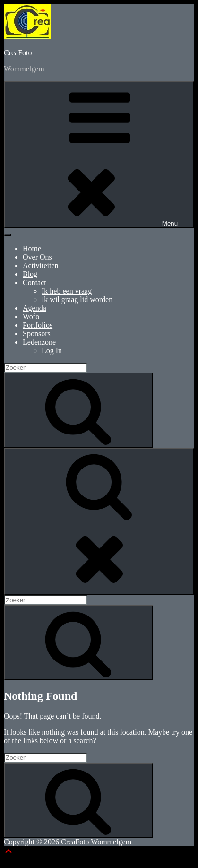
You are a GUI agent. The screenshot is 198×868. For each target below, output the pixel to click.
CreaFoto (18, 53)
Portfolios (38, 325)
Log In (52, 351)
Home (32, 248)
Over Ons (37, 257)
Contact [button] (34, 282)
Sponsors (37, 334)
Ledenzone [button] (39, 342)
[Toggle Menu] (8, 235)
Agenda (34, 308)
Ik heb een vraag (67, 291)
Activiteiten (41, 265)
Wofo (31, 317)
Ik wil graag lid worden (77, 299)
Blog (30, 274)
